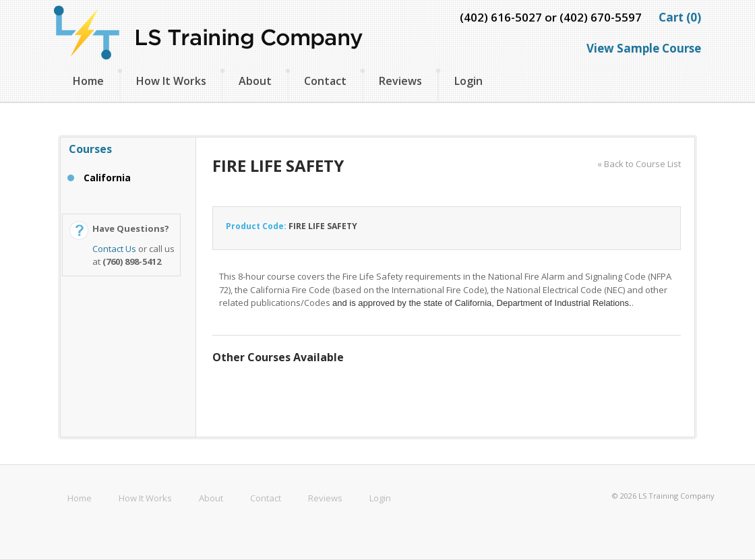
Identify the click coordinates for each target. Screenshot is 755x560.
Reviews (400, 81)
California (107, 178)
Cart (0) (680, 17)
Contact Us (114, 249)
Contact (325, 81)
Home (88, 81)
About (255, 81)
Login (469, 81)
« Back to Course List (639, 164)
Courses (90, 149)
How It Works (171, 81)
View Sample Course (644, 48)
